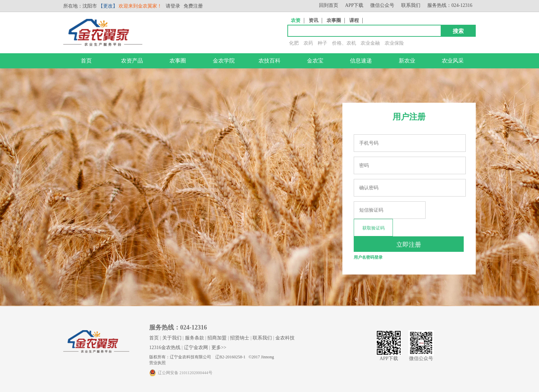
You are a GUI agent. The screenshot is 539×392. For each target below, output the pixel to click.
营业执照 (157, 363)
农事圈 (334, 20)
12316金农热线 (165, 348)
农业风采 (453, 61)
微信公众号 (382, 5)
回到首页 (329, 5)
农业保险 (394, 43)
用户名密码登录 (368, 257)
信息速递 (361, 61)
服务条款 (195, 338)
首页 (86, 61)
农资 (296, 20)
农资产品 (132, 61)
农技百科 (269, 61)
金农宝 (315, 61)
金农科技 (285, 338)
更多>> (219, 348)
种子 (322, 43)
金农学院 (224, 61)
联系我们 (411, 5)
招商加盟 (217, 338)
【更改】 (108, 6)
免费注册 (193, 6)
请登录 (173, 6)
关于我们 (172, 338)
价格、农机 (344, 43)
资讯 (313, 20)
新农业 (407, 61)
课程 (354, 20)
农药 (308, 43)
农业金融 (370, 43)
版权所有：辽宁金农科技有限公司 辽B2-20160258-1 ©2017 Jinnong (212, 357)
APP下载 (354, 5)
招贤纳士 (240, 338)
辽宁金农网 (196, 348)
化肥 (294, 43)
